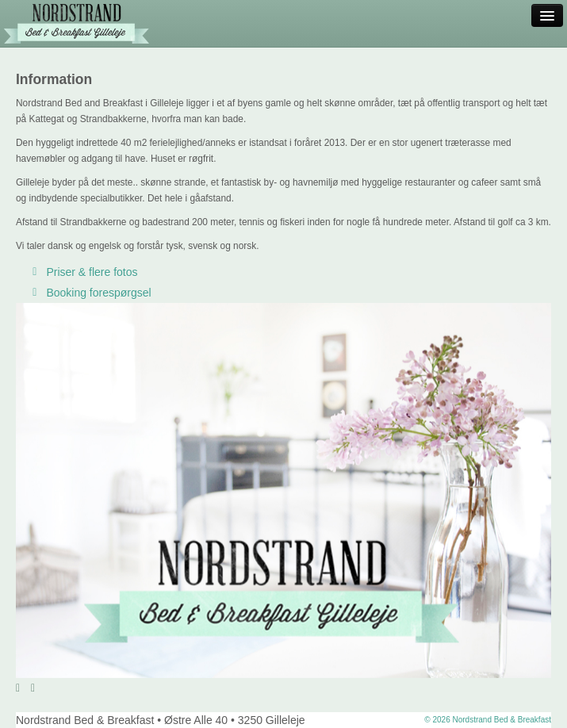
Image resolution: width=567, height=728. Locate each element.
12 (545, 688)
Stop (53, 688)
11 (533, 688)
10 (521, 688)
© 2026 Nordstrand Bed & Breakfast (488, 720)
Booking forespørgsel (90, 293)
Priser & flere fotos (83, 272)
